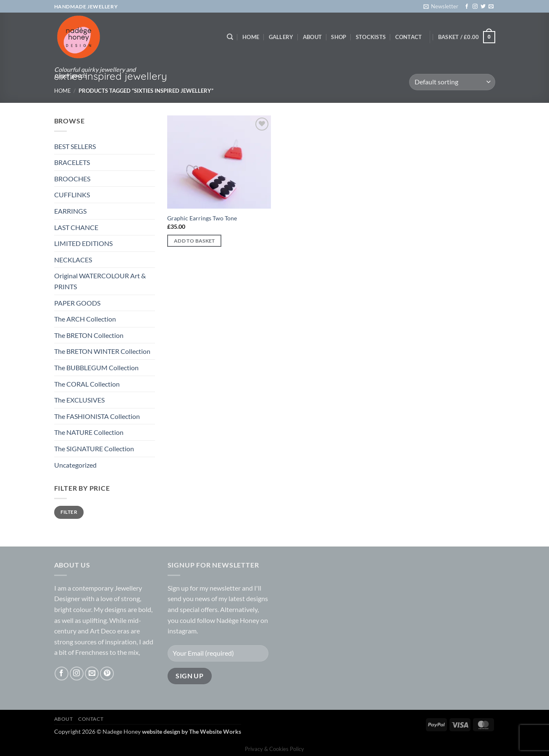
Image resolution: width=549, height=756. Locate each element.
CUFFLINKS (72, 195)
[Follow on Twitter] (483, 7)
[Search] (230, 37)
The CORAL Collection (87, 384)
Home (251, 37)
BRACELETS (72, 162)
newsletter (225, 588)
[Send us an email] (491, 7)
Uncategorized (75, 465)
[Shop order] (452, 82)
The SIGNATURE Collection (94, 449)
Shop (339, 37)
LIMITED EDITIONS (83, 243)
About (312, 37)
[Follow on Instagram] (475, 7)
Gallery (281, 37)
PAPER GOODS (77, 303)
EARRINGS (70, 211)
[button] (441, 6)
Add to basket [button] (194, 241)
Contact (409, 37)
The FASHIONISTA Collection (97, 416)
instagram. (183, 631)
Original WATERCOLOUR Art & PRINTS (100, 281)
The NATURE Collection (89, 432)
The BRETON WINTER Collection (102, 351)
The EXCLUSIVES (79, 400)
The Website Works (215, 731)
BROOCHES (72, 179)
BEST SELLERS (75, 146)
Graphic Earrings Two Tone (202, 218)
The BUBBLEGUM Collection (96, 368)
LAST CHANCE (76, 227)
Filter (69, 512)
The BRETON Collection (89, 335)
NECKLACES (73, 260)
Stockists (371, 37)
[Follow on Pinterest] (107, 674)
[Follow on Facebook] (467, 7)
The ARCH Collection (85, 319)
